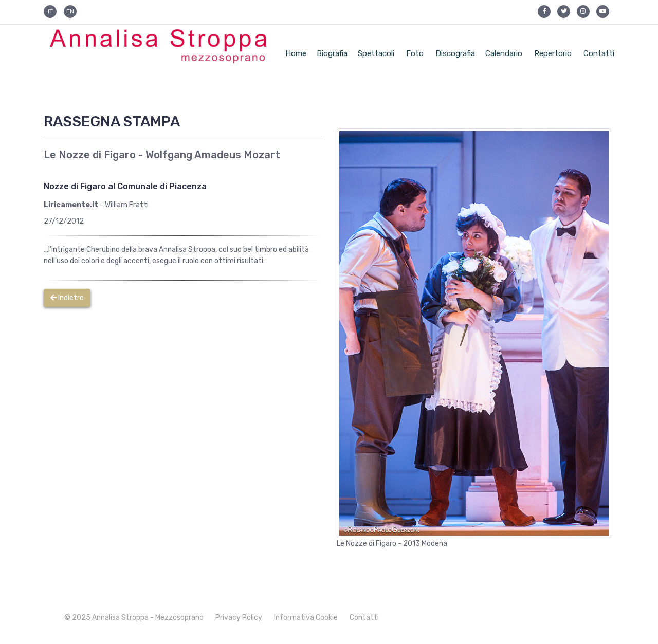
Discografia (455, 53)
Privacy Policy (239, 618)
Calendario (504, 53)
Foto (415, 53)
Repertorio (553, 53)
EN (70, 11)
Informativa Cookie (306, 618)
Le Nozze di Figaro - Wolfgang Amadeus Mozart (162, 155)
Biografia (332, 53)
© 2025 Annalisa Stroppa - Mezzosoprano (134, 618)
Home (296, 53)
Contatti (599, 53)
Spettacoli (376, 53)
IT (50, 11)
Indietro (67, 298)
